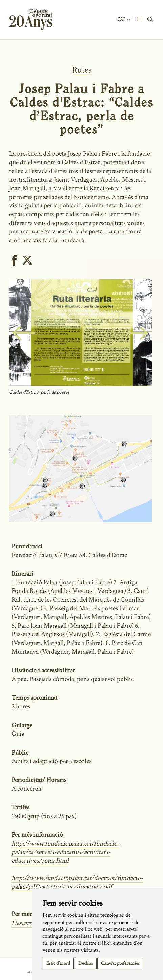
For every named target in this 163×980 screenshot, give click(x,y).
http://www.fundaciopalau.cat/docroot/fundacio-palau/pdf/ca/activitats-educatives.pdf (77, 882)
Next (145, 341)
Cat (124, 19)
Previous (18, 341)
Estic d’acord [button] (58, 963)
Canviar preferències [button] (120, 963)
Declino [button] (86, 963)
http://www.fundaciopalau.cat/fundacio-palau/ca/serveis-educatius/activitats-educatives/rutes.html (66, 852)
